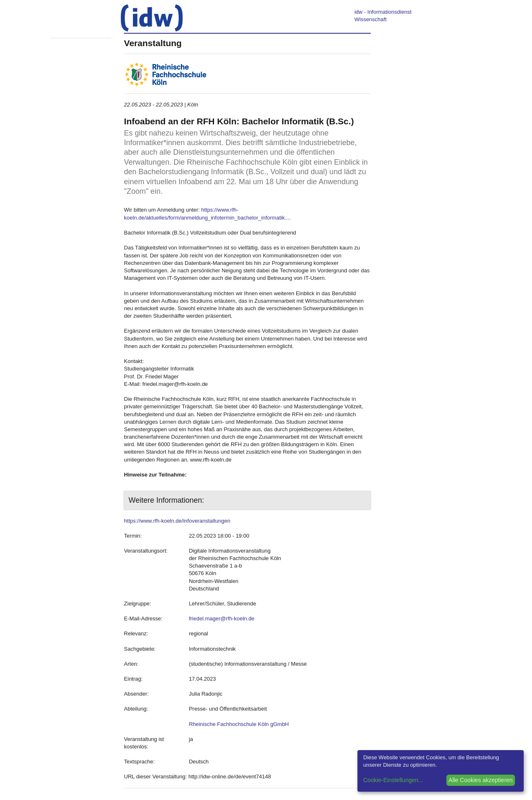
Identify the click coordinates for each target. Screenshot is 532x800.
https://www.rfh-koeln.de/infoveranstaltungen (177, 521)
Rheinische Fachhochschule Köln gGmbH (239, 724)
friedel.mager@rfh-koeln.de (222, 619)
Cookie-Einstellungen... (393, 780)
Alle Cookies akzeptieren (480, 780)
